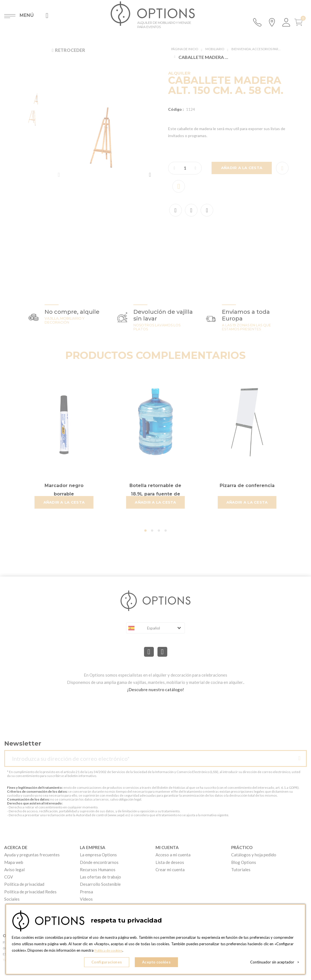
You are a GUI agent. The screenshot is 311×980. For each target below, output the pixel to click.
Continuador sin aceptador (275, 963)
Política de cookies (110, 952)
